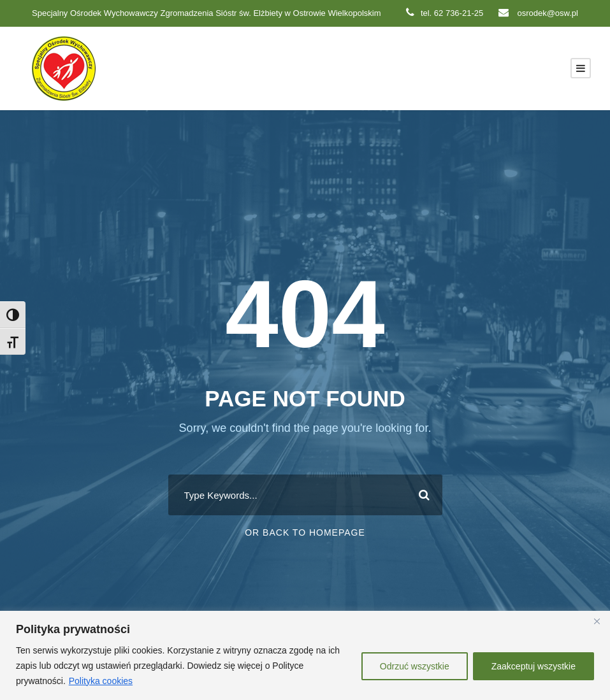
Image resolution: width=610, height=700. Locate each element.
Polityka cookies (101, 681)
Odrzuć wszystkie (415, 666)
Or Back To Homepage (305, 532)
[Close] (597, 622)
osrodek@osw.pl (538, 13)
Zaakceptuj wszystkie (534, 666)
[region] (305, 655)
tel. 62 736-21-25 (445, 13)
